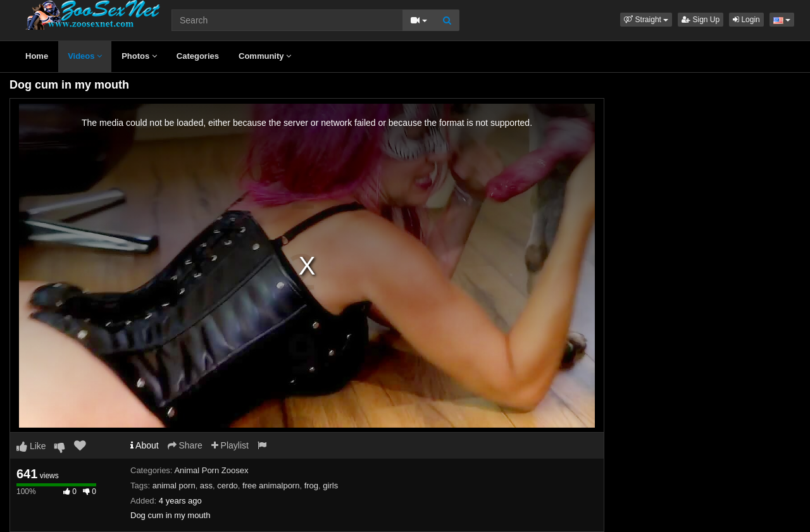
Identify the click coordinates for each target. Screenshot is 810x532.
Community (265, 56)
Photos (139, 56)
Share (185, 445)
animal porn (174, 486)
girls (330, 486)
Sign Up (701, 20)
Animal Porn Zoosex (211, 470)
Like (31, 446)
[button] (646, 20)
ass (206, 486)
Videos (85, 56)
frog (311, 486)
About (145, 445)
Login (746, 20)
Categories (198, 56)
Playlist (230, 445)
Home (37, 56)
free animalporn (271, 486)
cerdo (227, 486)
